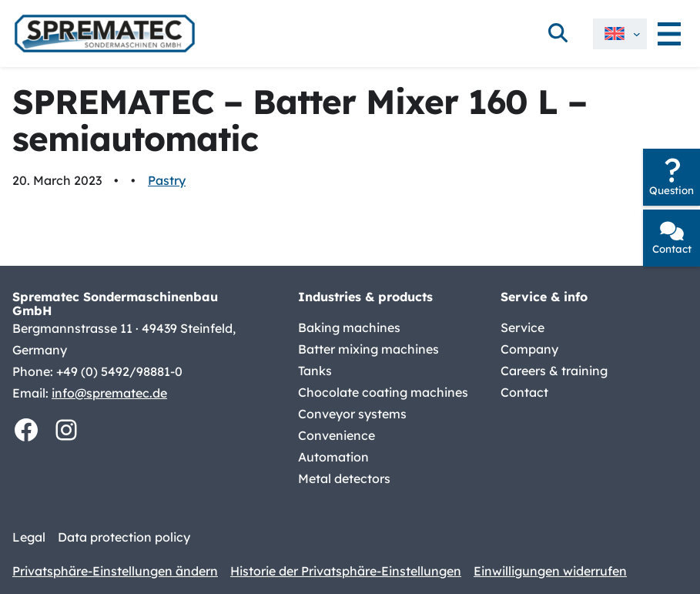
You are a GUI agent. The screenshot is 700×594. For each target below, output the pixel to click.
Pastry (167, 180)
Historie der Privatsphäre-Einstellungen (346, 571)
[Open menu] (669, 34)
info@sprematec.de (109, 393)
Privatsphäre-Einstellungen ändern (115, 571)
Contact (672, 249)
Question (672, 190)
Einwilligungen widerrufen (550, 571)
